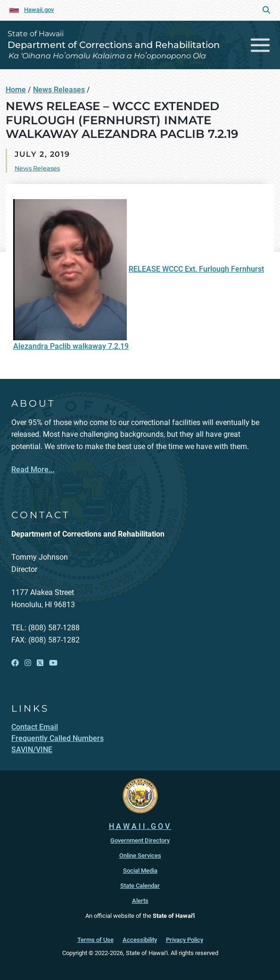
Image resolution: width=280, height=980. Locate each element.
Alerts (140, 901)
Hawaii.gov (39, 10)
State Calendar (140, 886)
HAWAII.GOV (140, 826)
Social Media (140, 871)
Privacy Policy (185, 940)
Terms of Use (95, 940)
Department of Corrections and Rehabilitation (114, 45)
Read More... (33, 470)
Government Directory (140, 840)
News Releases (59, 90)
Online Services (140, 855)
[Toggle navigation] (260, 45)
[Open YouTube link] (53, 663)
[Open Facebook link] (15, 663)
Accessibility (140, 940)
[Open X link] (40, 663)
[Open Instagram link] (28, 663)
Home (16, 90)
